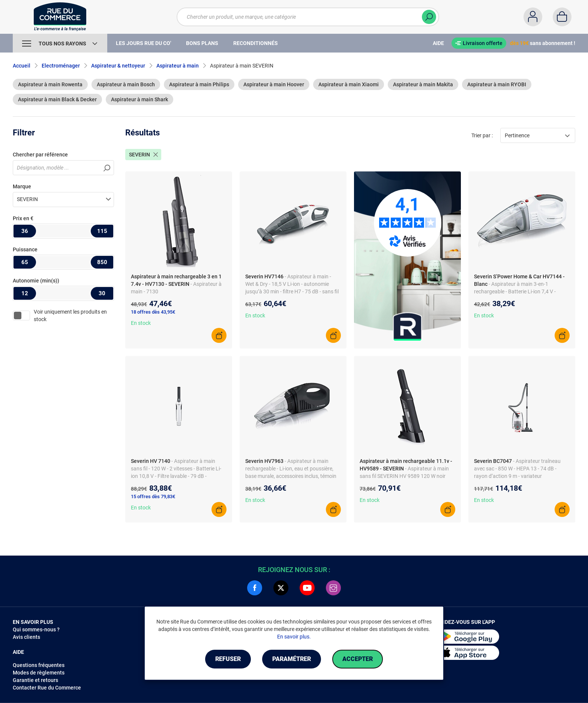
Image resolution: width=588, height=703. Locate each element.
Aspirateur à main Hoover (274, 84)
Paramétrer (292, 659)
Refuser (228, 659)
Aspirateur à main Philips (199, 84)
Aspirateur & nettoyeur (118, 66)
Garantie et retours (35, 680)
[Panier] (562, 17)
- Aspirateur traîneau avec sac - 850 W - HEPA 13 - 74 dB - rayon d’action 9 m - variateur (517, 469)
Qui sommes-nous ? (36, 629)
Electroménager (61, 66)
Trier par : (482, 135)
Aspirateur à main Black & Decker (57, 99)
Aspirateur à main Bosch (126, 84)
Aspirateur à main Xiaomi (349, 84)
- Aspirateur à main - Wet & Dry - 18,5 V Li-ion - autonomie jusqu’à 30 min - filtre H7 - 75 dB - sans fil (292, 284)
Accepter (358, 659)
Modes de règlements (39, 673)
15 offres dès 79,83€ (153, 496)
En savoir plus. (294, 637)
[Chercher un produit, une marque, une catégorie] (303, 17)
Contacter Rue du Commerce (47, 688)
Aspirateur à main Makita (423, 84)
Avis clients (26, 637)
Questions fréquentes (39, 665)
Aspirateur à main (178, 66)
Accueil (22, 66)
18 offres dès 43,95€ (153, 312)
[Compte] (533, 17)
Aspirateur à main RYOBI (497, 84)
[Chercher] (429, 17)
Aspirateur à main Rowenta (50, 84)
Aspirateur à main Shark (139, 99)
